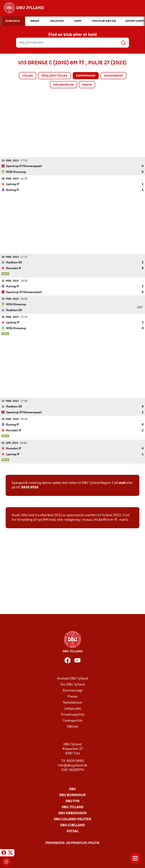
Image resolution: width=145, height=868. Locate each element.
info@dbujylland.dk (72, 765)
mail (122, 483)
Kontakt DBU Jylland (73, 678)
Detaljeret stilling (54, 76)
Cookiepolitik (72, 721)
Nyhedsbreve (72, 703)
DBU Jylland (73, 807)
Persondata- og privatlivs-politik (72, 843)
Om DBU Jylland (72, 684)
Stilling (28, 76)
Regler (87, 85)
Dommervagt (73, 691)
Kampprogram (86, 76)
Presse (73, 697)
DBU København (72, 813)
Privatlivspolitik (73, 715)
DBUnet (73, 727)
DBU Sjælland (72, 825)
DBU (72, 789)
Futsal (73, 831)
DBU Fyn (72, 801)
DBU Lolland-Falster (72, 819)
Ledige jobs (73, 709)
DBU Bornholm (72, 795)
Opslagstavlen (63, 85)
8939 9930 (30, 487)
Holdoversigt (113, 76)
